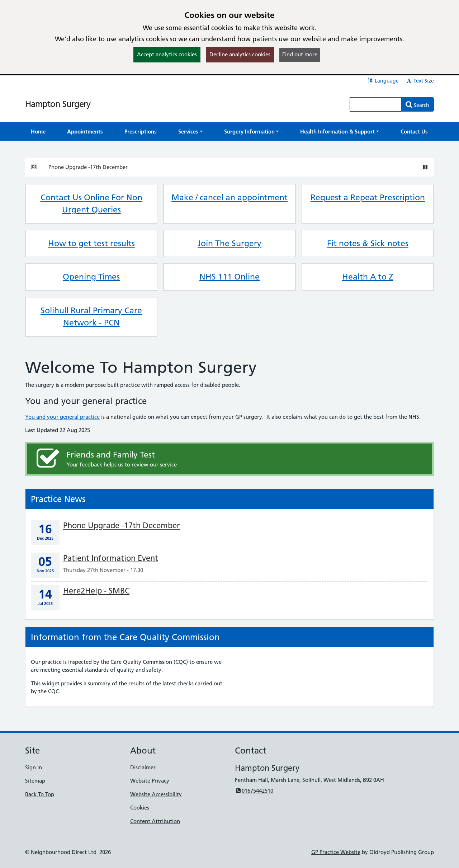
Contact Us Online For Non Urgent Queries (91, 203)
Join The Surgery (229, 243)
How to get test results (91, 243)
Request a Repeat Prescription (368, 197)
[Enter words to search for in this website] (375, 104)
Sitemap (35, 781)
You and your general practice (62, 417)
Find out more (300, 54)
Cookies (140, 808)
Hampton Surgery (58, 104)
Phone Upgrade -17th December (88, 167)
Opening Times (91, 277)
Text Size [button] (420, 81)
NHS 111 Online (229, 277)
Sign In (34, 767)
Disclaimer (143, 767)
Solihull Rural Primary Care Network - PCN (91, 316)
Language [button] (383, 81)
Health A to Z (368, 277)
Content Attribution (155, 821)
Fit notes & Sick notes (368, 243)
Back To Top (40, 794)
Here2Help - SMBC (96, 591)
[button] (190, 132)
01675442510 (254, 791)
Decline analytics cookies (240, 54)
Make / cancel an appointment (229, 197)
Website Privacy (150, 781)
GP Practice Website (336, 852)
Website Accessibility (156, 794)
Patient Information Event (111, 558)
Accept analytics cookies (167, 54)
